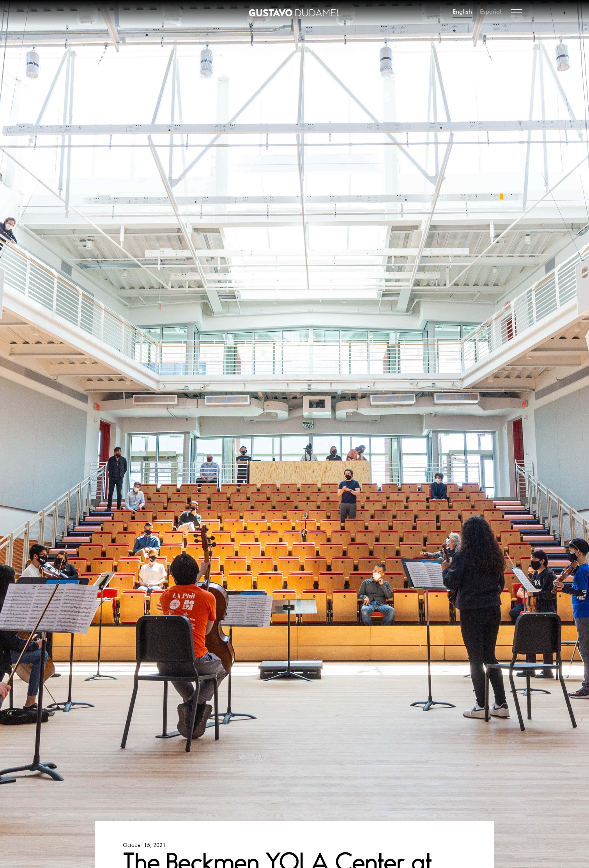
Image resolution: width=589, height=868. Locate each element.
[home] (295, 13)
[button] (516, 13)
